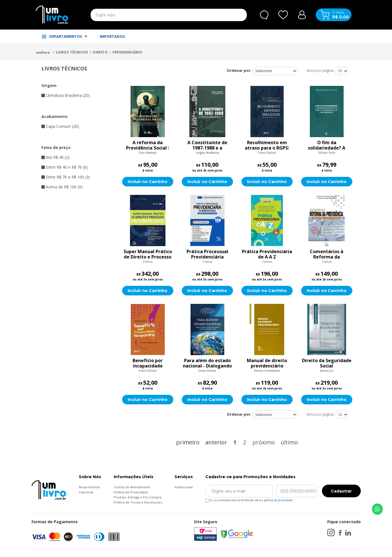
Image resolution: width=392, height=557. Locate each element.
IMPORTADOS (112, 36)
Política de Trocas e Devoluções (138, 502)
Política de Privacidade (131, 492)
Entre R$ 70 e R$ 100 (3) (66, 177)
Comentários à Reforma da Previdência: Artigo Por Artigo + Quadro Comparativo (327, 254)
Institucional (184, 487)
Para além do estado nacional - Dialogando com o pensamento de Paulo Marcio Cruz (207, 363)
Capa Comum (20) (60, 126)
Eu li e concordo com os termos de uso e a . (249, 499)
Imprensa (86, 492)
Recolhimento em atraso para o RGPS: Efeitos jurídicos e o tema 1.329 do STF (267, 145)
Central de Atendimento (132, 487)
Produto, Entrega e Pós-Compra (138, 497)
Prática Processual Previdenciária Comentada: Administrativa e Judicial (207, 254)
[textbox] (156, 15)
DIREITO (100, 52)
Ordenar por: (239, 70)
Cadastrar (341, 491)
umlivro (43, 52)
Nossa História (89, 487)
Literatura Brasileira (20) (66, 95)
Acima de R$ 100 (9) (62, 187)
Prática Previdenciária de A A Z (267, 254)
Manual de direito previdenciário (267, 363)
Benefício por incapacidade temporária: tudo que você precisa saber (148, 363)
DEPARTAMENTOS (65, 36)
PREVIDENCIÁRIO (127, 52)
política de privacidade (278, 500)
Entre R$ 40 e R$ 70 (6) (65, 167)
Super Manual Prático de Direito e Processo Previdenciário (148, 254)
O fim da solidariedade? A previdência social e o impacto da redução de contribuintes (327, 145)
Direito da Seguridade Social (327, 363)
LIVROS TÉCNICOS (72, 52)
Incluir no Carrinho (148, 182)
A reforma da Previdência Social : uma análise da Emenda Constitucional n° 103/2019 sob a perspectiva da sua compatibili (148, 145)
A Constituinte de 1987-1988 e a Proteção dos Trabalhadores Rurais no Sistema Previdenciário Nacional (207, 145)
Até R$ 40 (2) (55, 157)
